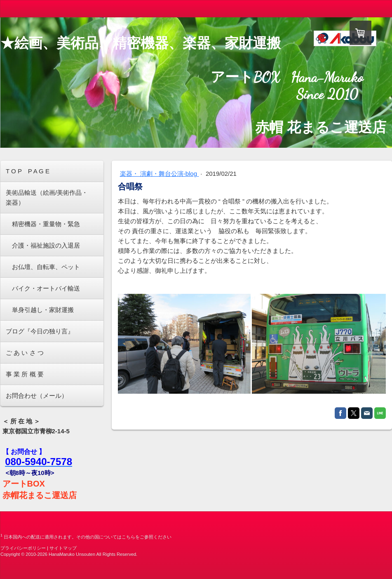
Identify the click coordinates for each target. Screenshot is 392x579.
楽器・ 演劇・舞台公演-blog (160, 174)
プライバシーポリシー (23, 548)
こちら (128, 537)
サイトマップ (63, 548)
